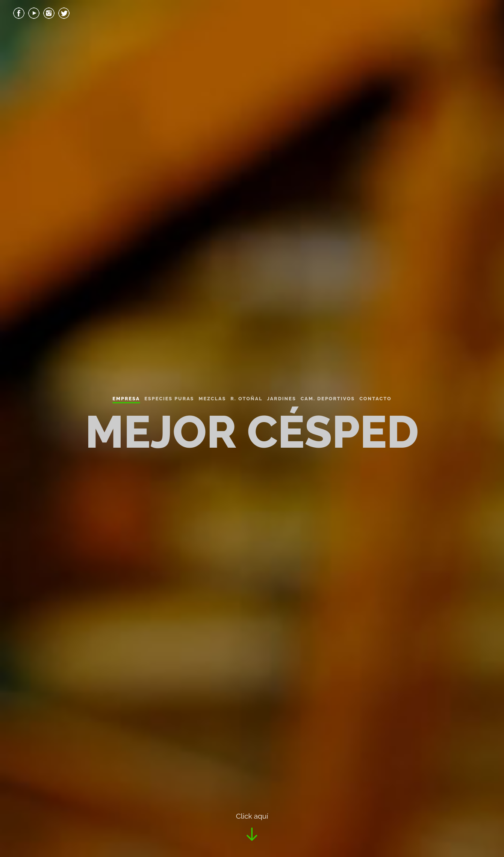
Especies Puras (169, 399)
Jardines (281, 399)
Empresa (126, 399)
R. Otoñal (246, 399)
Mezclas (212, 399)
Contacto (375, 399)
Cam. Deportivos (328, 399)
